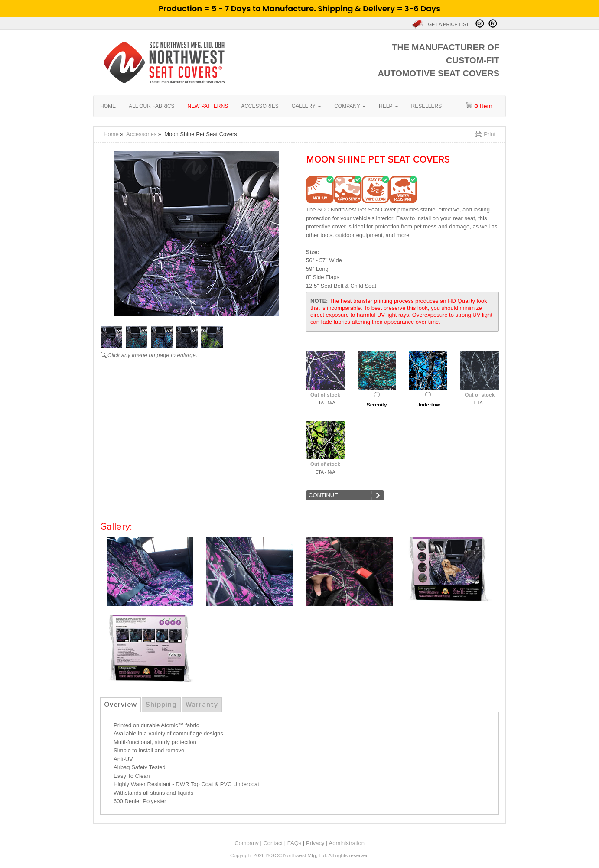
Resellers (427, 106)
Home (231, 62)
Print (490, 134)
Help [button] (388, 106)
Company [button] (350, 106)
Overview (120, 705)
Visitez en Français (493, 23)
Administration (347, 843)
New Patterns (208, 106)
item (479, 106)
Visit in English (480, 23)
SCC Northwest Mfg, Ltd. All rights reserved (320, 855)
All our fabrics (152, 106)
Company (247, 843)
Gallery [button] (306, 106)
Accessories (260, 106)
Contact (273, 843)
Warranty (202, 705)
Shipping (161, 705)
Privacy (315, 843)
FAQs (295, 843)
